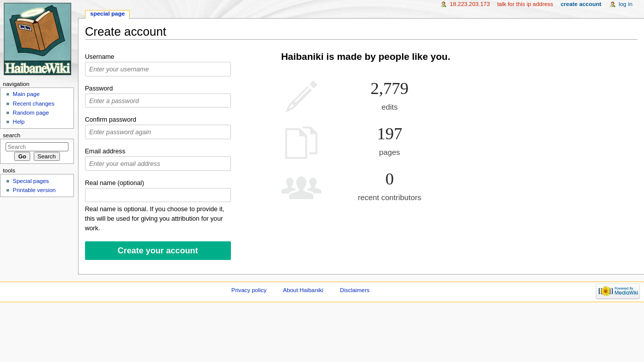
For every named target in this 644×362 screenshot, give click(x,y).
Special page (107, 14)
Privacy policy (249, 290)
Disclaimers (354, 290)
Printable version (34, 190)
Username (100, 57)
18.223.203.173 (470, 4)
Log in (626, 4)
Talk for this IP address (525, 4)
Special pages (31, 181)
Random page (31, 113)
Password (99, 88)
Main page (26, 94)
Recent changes (33, 104)
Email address (105, 151)
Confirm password (111, 120)
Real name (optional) (115, 183)
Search (12, 135)
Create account (581, 4)
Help (19, 122)
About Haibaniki (303, 290)
